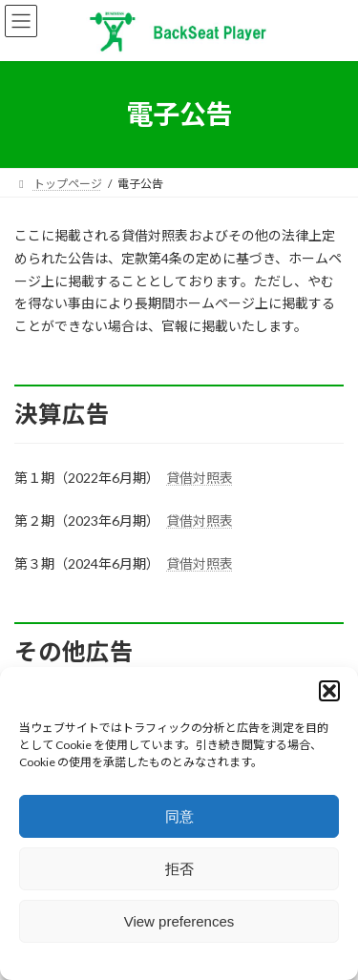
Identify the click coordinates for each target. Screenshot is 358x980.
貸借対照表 (200, 478)
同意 (179, 816)
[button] (329, 691)
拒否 (179, 869)
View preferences (179, 921)
